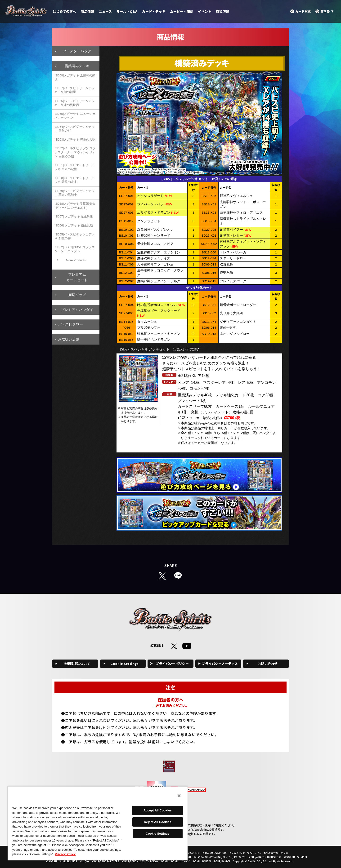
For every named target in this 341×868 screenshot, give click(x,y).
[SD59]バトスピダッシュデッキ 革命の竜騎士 (74, 193)
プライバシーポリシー (172, 664)
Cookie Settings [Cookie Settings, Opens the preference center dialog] (157, 834)
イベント (205, 11)
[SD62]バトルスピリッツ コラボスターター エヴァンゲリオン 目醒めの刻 (75, 152)
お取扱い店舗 (69, 339)
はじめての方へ (64, 11)
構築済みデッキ (77, 66)
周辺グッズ (77, 295)
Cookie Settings (124, 664)
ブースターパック (77, 51)
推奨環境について (77, 664)
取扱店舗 (223, 11)
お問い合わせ (268, 664)
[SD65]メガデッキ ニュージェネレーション (75, 116)
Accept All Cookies (158, 810)
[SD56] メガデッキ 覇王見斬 (74, 225)
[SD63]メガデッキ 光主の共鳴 (75, 139)
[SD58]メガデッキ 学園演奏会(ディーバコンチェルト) (75, 206)
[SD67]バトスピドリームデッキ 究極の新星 (74, 90)
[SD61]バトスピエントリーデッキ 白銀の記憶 (74, 167)
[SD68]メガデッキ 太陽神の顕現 (75, 77)
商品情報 (87, 11)
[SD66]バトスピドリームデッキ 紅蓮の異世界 (74, 103)
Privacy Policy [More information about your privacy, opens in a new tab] (65, 854)
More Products (76, 260)
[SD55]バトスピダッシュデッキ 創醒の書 (74, 236)
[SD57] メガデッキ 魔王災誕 (74, 216)
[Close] (179, 796)
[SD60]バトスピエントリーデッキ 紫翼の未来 (74, 180)
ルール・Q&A (127, 11)
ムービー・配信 (182, 11)
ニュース (105, 11)
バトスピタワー (70, 324)
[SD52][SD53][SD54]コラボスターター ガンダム (74, 249)
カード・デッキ (154, 11)
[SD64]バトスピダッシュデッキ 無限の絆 (74, 129)
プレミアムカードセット (77, 277)
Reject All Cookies (158, 822)
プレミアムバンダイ (77, 310)
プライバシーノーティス (220, 664)
